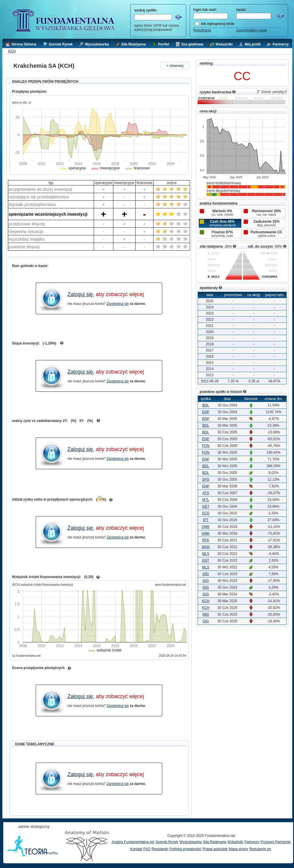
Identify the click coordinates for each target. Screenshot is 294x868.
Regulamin (160, 849)
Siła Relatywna (214, 842)
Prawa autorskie (215, 849)
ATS (206, 493)
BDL (206, 405)
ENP (206, 412)
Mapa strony (238, 849)
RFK (206, 540)
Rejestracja (202, 30)
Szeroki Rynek (167, 842)
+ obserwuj (175, 66)
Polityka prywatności (186, 849)
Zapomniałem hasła (252, 30)
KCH (12, 51)
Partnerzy (252, 842)
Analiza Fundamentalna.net (133, 842)
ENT (206, 560)
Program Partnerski (276, 842)
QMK (206, 527)
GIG (206, 574)
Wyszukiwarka (190, 842)
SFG (206, 479)
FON (206, 446)
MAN (206, 547)
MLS (206, 554)
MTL (206, 500)
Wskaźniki (235, 842)
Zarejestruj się (118, 304)
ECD (206, 513)
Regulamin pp (260, 849)
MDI (206, 614)
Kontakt (136, 849)
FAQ (147, 849)
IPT (206, 520)
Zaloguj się (80, 294)
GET (206, 506)
